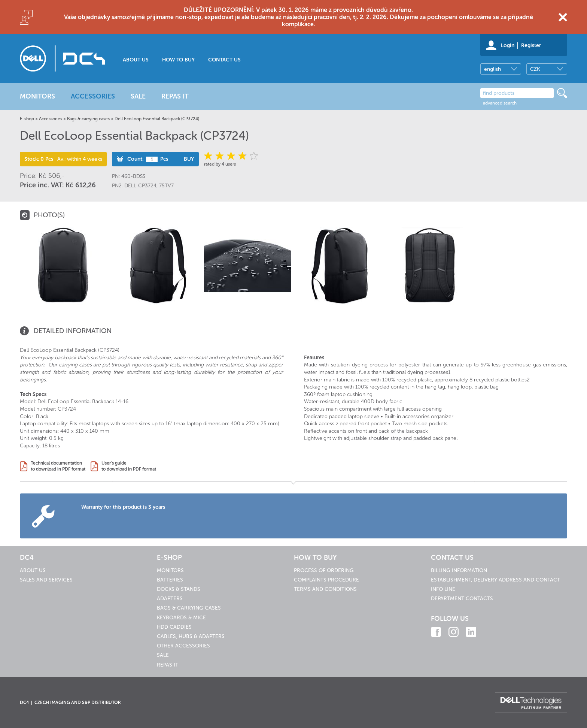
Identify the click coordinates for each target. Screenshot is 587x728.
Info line (443, 589)
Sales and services (46, 580)
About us (136, 60)
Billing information (459, 570)
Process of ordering (324, 570)
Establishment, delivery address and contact (495, 580)
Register (531, 46)
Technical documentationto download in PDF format (58, 466)
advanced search (500, 103)
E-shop (27, 119)
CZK (535, 69)
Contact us (224, 60)
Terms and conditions (325, 589)
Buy (189, 159)
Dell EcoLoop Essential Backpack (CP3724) (157, 119)
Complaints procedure (326, 580)
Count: (135, 159)
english (492, 69)
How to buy (178, 60)
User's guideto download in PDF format (129, 466)
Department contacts (462, 599)
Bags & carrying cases (88, 119)
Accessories (51, 119)
